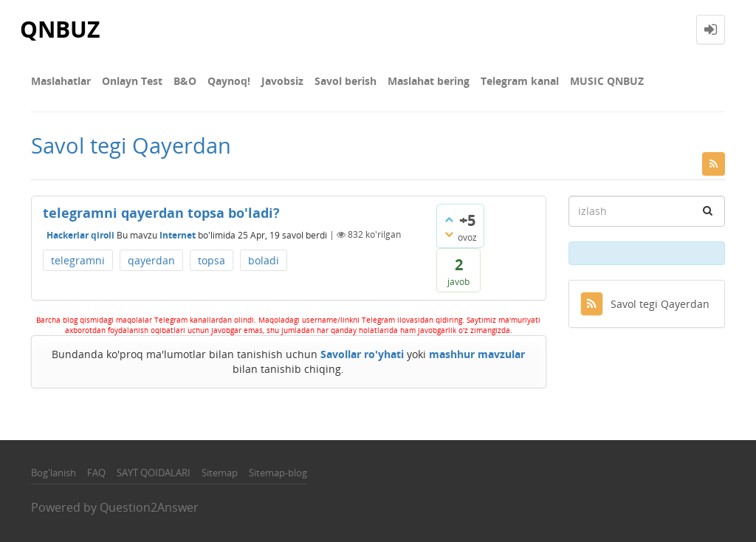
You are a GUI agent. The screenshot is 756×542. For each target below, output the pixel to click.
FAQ (96, 473)
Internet (178, 234)
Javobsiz (282, 81)
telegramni (78, 260)
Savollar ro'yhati (362, 354)
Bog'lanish (54, 473)
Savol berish (346, 81)
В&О (185, 81)
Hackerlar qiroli (80, 234)
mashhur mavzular (477, 354)
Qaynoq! (229, 81)
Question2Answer (149, 507)
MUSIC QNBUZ (607, 81)
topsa (212, 260)
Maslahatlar (61, 81)
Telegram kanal (520, 81)
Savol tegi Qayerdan (645, 304)
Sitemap (220, 473)
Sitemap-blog (278, 473)
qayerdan (151, 260)
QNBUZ (60, 29)
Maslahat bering (429, 81)
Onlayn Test (132, 81)
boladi (264, 260)
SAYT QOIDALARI (154, 473)
